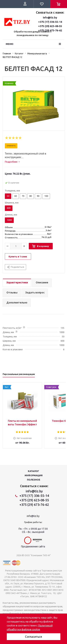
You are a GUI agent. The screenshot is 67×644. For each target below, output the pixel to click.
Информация (34, 475)
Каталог (33, 471)
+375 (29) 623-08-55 (50, 26)
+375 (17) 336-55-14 (50, 22)
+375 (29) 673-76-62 (34, 505)
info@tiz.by (50, 18)
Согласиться (33, 637)
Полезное (34, 480)
